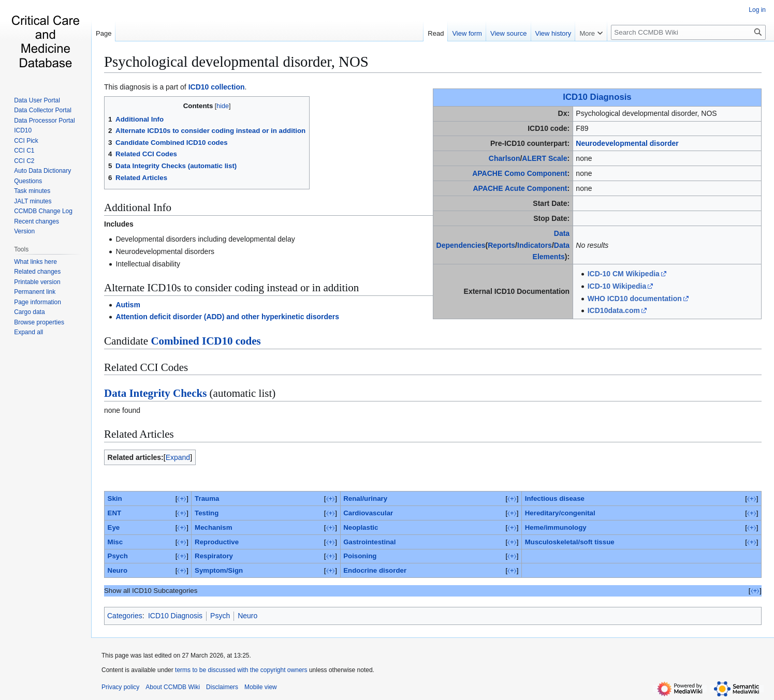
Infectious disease (555, 498)
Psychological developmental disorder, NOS (236, 62)
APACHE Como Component (520, 173)
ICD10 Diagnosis (597, 97)
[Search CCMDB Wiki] (688, 32)
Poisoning (360, 556)
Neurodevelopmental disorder (627, 143)
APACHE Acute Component (520, 188)
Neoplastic (361, 527)
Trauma (207, 498)
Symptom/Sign (219, 570)
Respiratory (214, 556)
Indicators (535, 245)
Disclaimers (222, 687)
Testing (207, 513)
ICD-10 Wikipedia (617, 286)
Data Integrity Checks (155, 393)
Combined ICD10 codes (206, 341)
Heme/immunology (556, 527)
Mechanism (213, 527)
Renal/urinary (365, 498)
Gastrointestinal (369, 542)
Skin (115, 498)
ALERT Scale (544, 158)
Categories (125, 616)
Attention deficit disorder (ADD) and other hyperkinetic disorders (227, 317)
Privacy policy (120, 687)
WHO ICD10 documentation (635, 299)
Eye (114, 527)
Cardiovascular (368, 513)
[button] (28, 332)
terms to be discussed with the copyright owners (241, 670)
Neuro (118, 570)
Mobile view (261, 687)
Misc (115, 542)
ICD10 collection (217, 87)
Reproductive (217, 542)
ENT (115, 513)
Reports (501, 245)
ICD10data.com (614, 310)
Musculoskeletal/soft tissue (570, 542)
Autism (128, 305)
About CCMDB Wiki (173, 687)
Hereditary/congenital (560, 513)
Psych (118, 556)
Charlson (505, 158)
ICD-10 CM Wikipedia (624, 274)
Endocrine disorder (375, 570)
